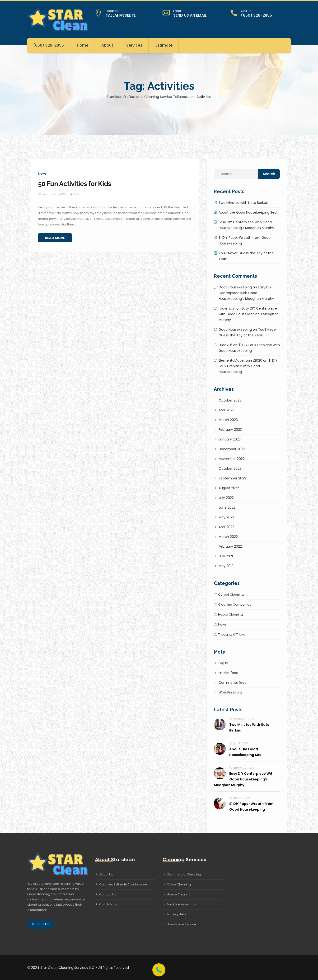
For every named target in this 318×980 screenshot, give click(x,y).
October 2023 (230, 400)
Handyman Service (182, 924)
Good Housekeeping (235, 287)
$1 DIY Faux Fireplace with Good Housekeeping (248, 366)
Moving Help (176, 914)
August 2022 (229, 488)
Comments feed (233, 683)
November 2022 (232, 459)
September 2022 (232, 478)
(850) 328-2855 (49, 45)
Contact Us (40, 924)
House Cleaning (179, 894)
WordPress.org (230, 692)
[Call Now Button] (159, 970)
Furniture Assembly (181, 904)
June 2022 (227, 507)
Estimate (164, 45)
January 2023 (230, 439)
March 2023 (228, 420)
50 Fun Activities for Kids (75, 184)
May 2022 (226, 517)
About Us (106, 874)
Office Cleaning (179, 884)
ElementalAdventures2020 (240, 360)
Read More (55, 238)
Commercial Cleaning (184, 874)
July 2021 (226, 556)
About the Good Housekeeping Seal (248, 212)
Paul (76, 194)
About (107, 45)
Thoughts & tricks (231, 634)
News (42, 174)
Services (134, 45)
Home (83, 45)
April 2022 (226, 527)
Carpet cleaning (231, 595)
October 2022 (230, 468)
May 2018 (226, 566)
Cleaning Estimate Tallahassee (123, 884)
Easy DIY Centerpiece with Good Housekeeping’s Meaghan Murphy (246, 293)
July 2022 (226, 498)
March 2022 (228, 537)
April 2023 (226, 410)
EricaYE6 (225, 345)
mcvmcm (227, 308)
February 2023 (230, 430)
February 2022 (230, 546)
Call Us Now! (109, 904)
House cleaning (230, 614)
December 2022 (232, 449)
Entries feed (228, 673)
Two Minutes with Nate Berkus (243, 203)
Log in (223, 663)
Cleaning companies (235, 605)
